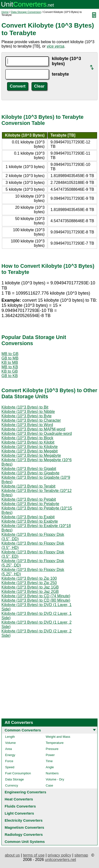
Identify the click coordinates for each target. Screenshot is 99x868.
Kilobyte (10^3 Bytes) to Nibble (28, 412)
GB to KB (10, 376)
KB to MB (10, 363)
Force (9, 761)
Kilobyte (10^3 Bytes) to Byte (27, 416)
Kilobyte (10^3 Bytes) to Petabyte (30, 504)
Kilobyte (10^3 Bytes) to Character (31, 420)
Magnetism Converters (24, 827)
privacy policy (59, 855)
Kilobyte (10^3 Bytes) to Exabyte (30, 521)
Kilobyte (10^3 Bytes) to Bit (25, 407)
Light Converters (19, 813)
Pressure (52, 749)
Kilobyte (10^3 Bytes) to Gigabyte (30, 473)
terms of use (34, 855)
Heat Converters (19, 799)
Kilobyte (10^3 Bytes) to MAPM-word (33, 429)
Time (49, 761)
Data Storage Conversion (26, 12)
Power (50, 755)
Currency (12, 785)
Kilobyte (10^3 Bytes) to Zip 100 (29, 578)
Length (10, 737)
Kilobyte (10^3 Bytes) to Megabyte (31, 455)
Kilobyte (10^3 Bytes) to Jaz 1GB (30, 587)
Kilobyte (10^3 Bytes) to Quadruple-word (37, 434)
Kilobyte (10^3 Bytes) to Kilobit (28, 442)
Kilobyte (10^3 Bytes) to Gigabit (29, 469)
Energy (10, 755)
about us (12, 855)
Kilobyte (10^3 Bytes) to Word (27, 425)
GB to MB (10, 358)
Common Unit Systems (25, 842)
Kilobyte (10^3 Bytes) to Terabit (28, 486)
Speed (10, 767)
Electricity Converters (24, 820)
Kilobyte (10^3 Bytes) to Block (27, 438)
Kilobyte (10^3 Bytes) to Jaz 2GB (30, 592)
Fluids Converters (20, 806)
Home (5, 12)
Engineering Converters (25, 792)
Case (49, 785)
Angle (50, 767)
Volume (10, 743)
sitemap (81, 855)
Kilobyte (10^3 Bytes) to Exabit (28, 517)
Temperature (55, 743)
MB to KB (10, 367)
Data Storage (15, 779)
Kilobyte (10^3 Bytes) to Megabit (30, 451)
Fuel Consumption (18, 773)
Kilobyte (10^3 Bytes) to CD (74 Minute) (36, 596)
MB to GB (10, 354)
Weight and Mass (58, 737)
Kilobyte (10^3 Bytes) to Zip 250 (29, 583)
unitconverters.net (60, 860)
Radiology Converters (24, 834)
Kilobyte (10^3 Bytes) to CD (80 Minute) (36, 600)
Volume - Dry (55, 779)
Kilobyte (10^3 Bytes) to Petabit (29, 499)
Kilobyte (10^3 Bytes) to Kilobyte (30, 447)
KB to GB (10, 371)
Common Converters (23, 730)
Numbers (52, 773)
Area (8, 749)
